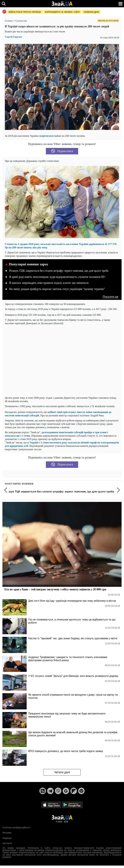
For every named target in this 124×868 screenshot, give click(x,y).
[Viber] (58, 791)
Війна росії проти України (25, 12)
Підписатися (62, 151)
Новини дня (91, 12)
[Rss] (43, 791)
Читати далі (62, 772)
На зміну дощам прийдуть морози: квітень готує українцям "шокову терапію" (57, 289)
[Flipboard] (74, 791)
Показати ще (111, 297)
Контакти (7, 843)
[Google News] (66, 791)
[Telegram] (50, 791)
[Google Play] (72, 805)
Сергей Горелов (13, 37)
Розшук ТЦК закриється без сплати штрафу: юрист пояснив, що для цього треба (59, 271)
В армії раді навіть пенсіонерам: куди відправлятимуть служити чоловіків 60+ (57, 277)
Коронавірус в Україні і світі (62, 12)
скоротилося (47, 136)
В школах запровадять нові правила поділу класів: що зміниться (49, 283)
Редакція (7, 838)
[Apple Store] (52, 805)
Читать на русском (108, 21)
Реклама (7, 833)
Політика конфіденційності (16, 827)
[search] (4, 4)
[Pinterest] (81, 791)
